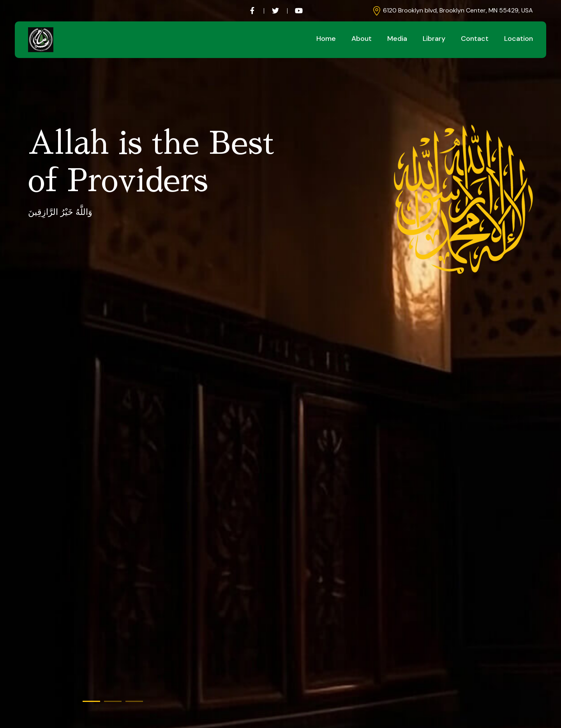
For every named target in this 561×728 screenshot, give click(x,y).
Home (326, 39)
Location (519, 39)
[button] (91, 701)
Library (434, 39)
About (362, 39)
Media (397, 39)
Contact (475, 39)
